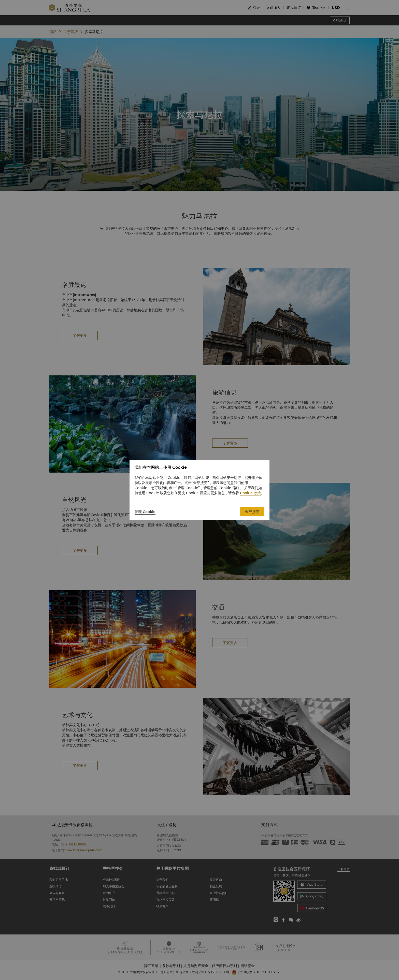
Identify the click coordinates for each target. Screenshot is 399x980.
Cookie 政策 (250, 493)
